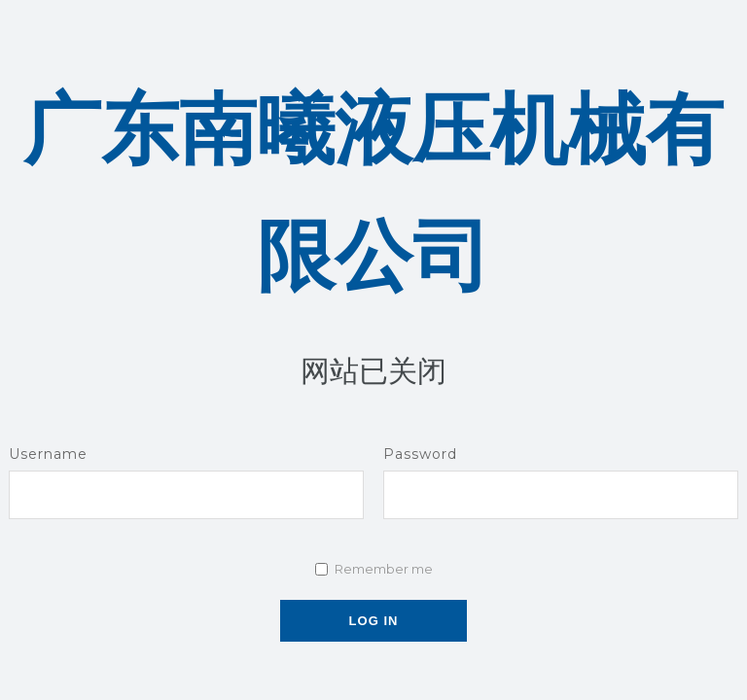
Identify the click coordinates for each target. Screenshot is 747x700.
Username (48, 454)
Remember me (384, 569)
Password (420, 454)
